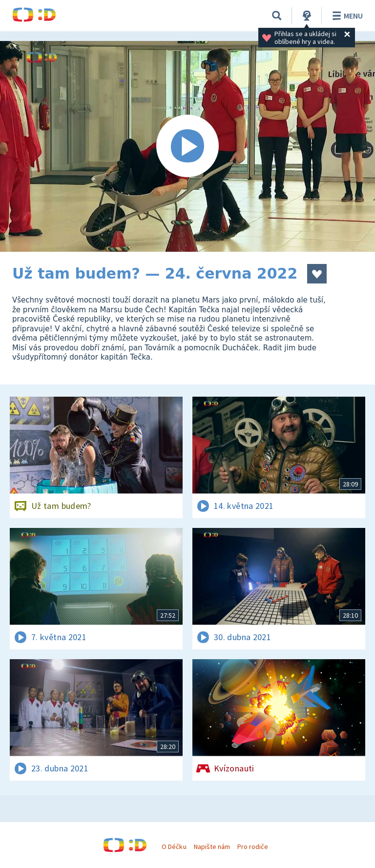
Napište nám (212, 847)
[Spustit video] (187, 146)
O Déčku (174, 847)
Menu (346, 16)
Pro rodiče (253, 847)
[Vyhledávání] (277, 16)
